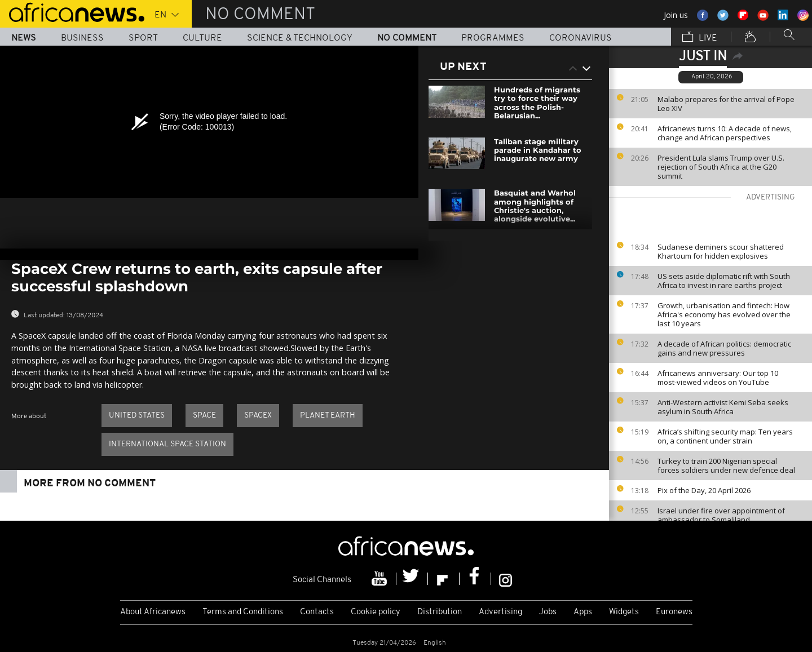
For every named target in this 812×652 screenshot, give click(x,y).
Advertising (500, 612)
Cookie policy (376, 612)
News (24, 38)
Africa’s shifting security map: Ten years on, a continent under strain (725, 436)
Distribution (440, 612)
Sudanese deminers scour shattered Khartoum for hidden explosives (721, 251)
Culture (202, 38)
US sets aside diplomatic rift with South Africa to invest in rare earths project (724, 281)
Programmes (493, 38)
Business (82, 38)
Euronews (674, 612)
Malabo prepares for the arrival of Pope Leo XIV (726, 104)
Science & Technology (300, 38)
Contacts (317, 612)
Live (700, 38)
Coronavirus (581, 38)
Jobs (548, 612)
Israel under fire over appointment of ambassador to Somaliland (721, 515)
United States (137, 416)
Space (204, 416)
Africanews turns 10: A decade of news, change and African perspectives (725, 133)
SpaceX (258, 416)
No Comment (407, 38)
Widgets (624, 612)
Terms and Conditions (243, 612)
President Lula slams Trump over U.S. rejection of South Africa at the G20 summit (721, 167)
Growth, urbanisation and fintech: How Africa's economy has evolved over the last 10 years (724, 314)
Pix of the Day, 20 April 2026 (704, 490)
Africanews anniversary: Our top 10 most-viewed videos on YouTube (718, 378)
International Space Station (167, 444)
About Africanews (153, 612)
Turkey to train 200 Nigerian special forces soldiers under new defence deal (726, 465)
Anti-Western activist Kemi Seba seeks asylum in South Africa (723, 407)
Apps (583, 612)
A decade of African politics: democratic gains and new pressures (724, 348)
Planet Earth (328, 416)
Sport (143, 38)
